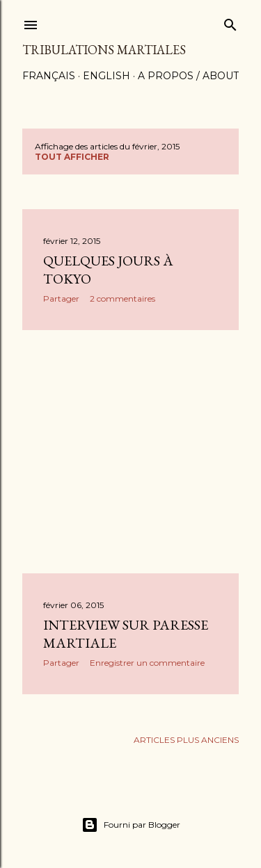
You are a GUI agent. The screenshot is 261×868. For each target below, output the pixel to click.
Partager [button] (61, 298)
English (106, 76)
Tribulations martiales (104, 50)
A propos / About (188, 76)
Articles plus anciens (186, 740)
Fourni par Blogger (131, 825)
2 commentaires (122, 298)
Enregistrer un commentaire (147, 663)
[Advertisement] (130, 452)
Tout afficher (72, 157)
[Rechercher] (230, 22)
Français (49, 76)
